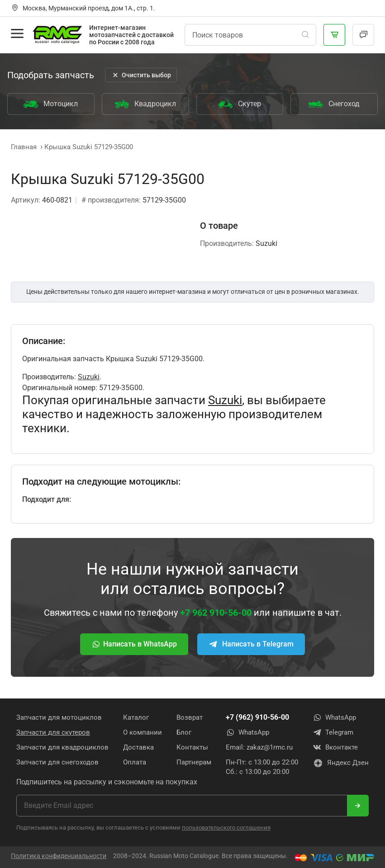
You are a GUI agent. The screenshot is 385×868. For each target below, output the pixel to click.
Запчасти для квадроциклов (62, 747)
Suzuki (89, 377)
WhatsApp (247, 732)
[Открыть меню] (17, 33)
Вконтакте (335, 747)
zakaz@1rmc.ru (270, 747)
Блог (184, 732)
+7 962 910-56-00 (216, 613)
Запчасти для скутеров (53, 732)
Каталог (136, 717)
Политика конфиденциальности (59, 856)
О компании (143, 732)
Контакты (192, 747)
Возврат (190, 717)
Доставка (138, 747)
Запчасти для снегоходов (57, 762)
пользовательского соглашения (226, 828)
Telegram (333, 732)
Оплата (135, 762)
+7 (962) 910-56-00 (257, 717)
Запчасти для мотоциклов (59, 717)
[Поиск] (305, 35)
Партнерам (194, 762)
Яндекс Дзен (341, 763)
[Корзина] (334, 35)
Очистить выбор (141, 75)
